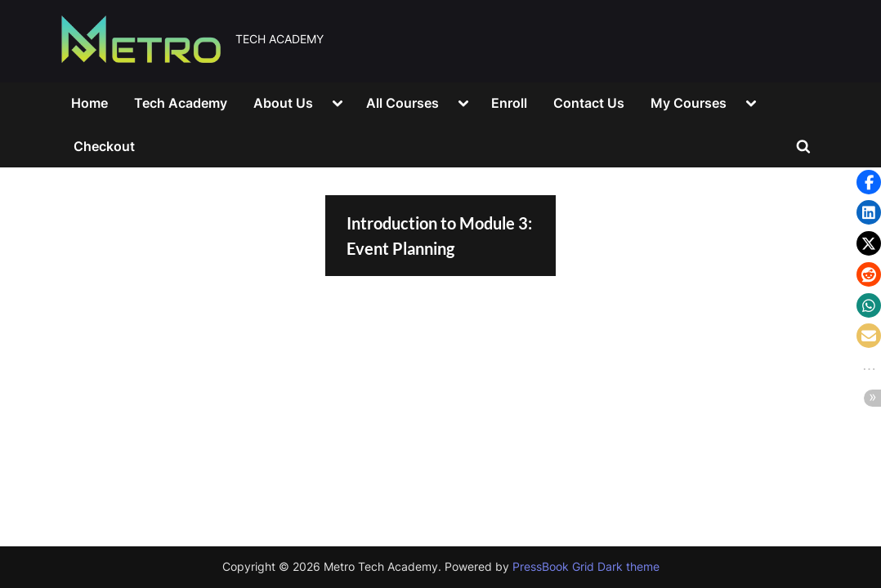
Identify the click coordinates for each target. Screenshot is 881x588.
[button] (869, 182)
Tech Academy (181, 103)
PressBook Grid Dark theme (586, 567)
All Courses (402, 103)
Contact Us (589, 103)
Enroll (509, 103)
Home (89, 103)
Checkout (104, 146)
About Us (283, 103)
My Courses (689, 103)
